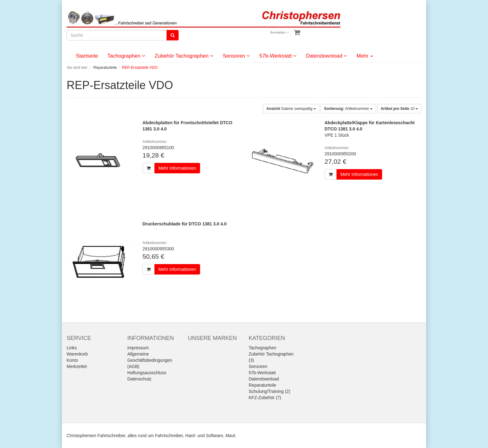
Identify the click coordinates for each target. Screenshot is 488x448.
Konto (72, 360)
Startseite (87, 56)
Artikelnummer (348, 109)
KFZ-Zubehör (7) (265, 398)
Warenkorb (77, 354)
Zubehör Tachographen (184, 56)
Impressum (138, 348)
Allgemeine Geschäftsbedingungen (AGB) (150, 360)
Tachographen (126, 56)
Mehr (365, 56)
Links (72, 348)
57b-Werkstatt (278, 56)
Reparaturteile (262, 385)
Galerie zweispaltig (291, 109)
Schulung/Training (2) (269, 391)
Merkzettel (77, 366)
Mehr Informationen (177, 168)
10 (399, 109)
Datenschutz (139, 379)
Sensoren (237, 56)
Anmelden (280, 32)
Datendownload (326, 56)
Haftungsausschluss (147, 373)
